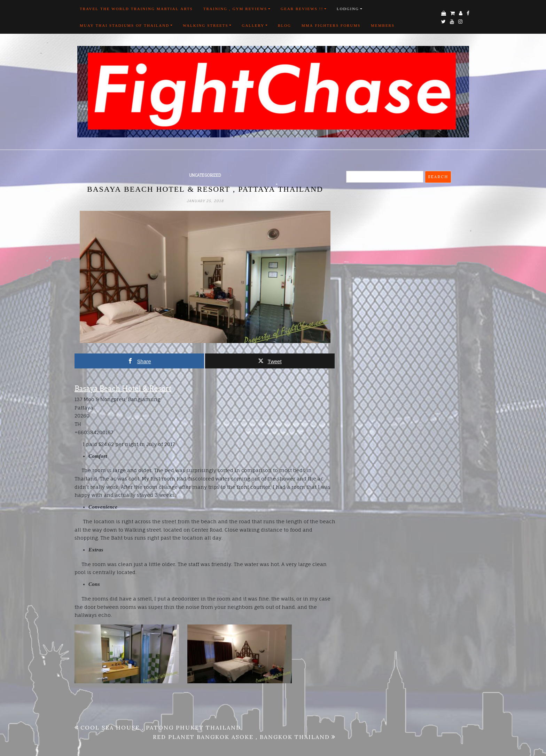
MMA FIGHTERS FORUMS (331, 25)
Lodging (348, 9)
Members (383, 25)
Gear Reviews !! (302, 9)
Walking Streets (206, 25)
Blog (284, 25)
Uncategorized (205, 175)
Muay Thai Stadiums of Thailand (124, 25)
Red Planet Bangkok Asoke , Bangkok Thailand (241, 737)
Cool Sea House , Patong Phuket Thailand (161, 727)
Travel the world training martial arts (136, 9)
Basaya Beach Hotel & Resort (123, 389)
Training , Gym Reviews (235, 9)
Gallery (253, 25)
